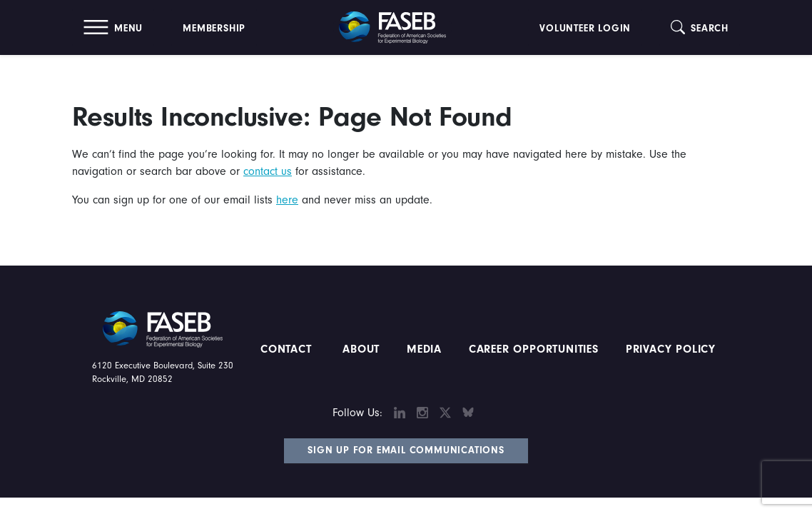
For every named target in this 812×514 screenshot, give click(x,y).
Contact (288, 349)
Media (424, 349)
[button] (113, 27)
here (287, 200)
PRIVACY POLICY (671, 349)
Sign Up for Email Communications (406, 450)
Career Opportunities (532, 349)
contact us (268, 171)
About (361, 349)
